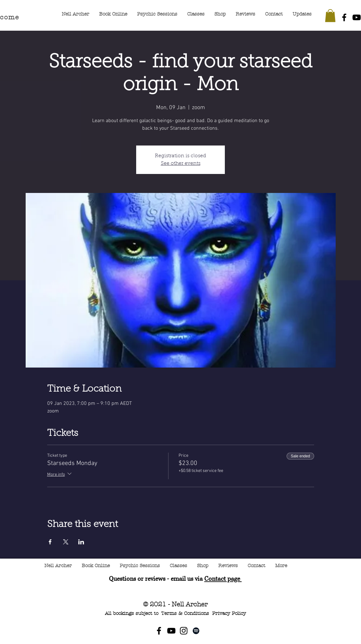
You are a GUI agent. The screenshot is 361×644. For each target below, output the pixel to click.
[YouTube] (171, 631)
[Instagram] (184, 631)
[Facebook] (344, 17)
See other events (181, 164)
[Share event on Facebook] (50, 542)
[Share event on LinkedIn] (81, 542)
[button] (330, 16)
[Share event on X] (66, 542)
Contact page (223, 579)
